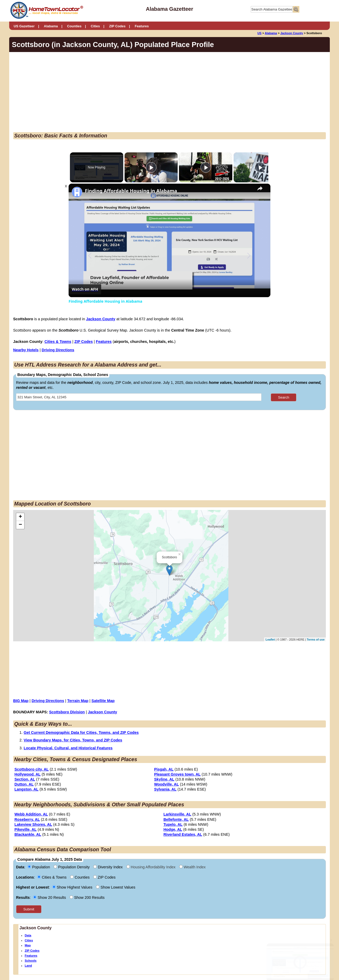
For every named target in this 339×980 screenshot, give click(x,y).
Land (28, 966)
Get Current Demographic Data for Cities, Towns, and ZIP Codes (81, 733)
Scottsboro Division (67, 712)
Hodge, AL (173, 829)
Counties (74, 26)
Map (28, 945)
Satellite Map (103, 701)
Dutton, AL (24, 784)
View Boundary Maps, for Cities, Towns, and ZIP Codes (73, 740)
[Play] (204, 167)
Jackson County (292, 33)
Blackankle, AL (28, 834)
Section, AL (25, 779)
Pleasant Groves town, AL (177, 774)
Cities (95, 26)
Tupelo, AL (173, 824)
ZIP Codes (117, 26)
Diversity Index (108, 867)
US (260, 33)
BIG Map (21, 701)
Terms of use (316, 639)
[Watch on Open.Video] (85, 289)
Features (142, 26)
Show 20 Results (50, 898)
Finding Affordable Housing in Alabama (131, 191)
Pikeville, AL (25, 829)
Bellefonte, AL (176, 819)
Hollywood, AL (27, 774)
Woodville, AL (166, 784)
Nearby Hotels (26, 350)
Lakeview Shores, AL (33, 824)
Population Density (72, 867)
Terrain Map (78, 701)
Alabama (51, 26)
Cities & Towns (58, 342)
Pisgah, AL (164, 769)
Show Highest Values (73, 887)
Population (39, 867)
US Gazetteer (24, 26)
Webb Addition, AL (31, 814)
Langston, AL (26, 789)
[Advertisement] (126, 93)
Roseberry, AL (27, 819)
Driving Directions (58, 350)
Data (28, 935)
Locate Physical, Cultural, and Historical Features (68, 748)
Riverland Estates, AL (183, 834)
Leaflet (270, 639)
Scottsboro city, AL (32, 769)
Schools (31, 961)
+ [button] (20, 517)
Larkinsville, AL (177, 814)
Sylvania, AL (165, 789)
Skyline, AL (164, 779)
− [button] (20, 525)
